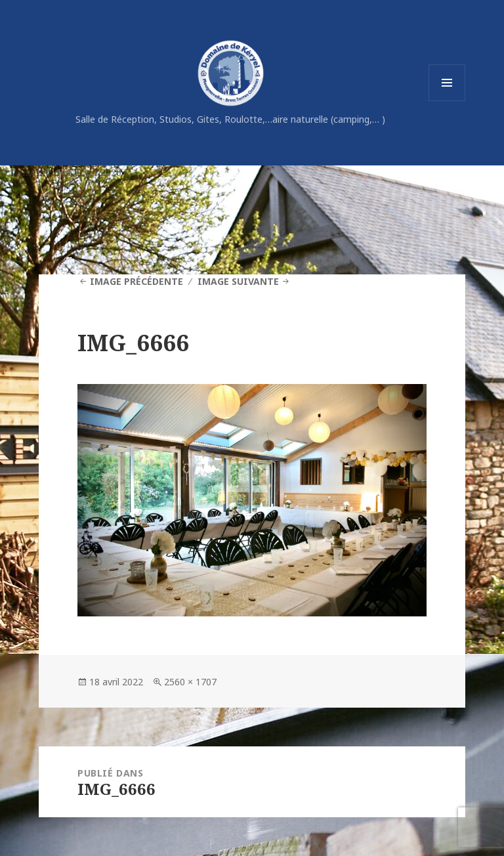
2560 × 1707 (190, 682)
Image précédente (136, 281)
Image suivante (238, 281)
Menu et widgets (447, 101)
